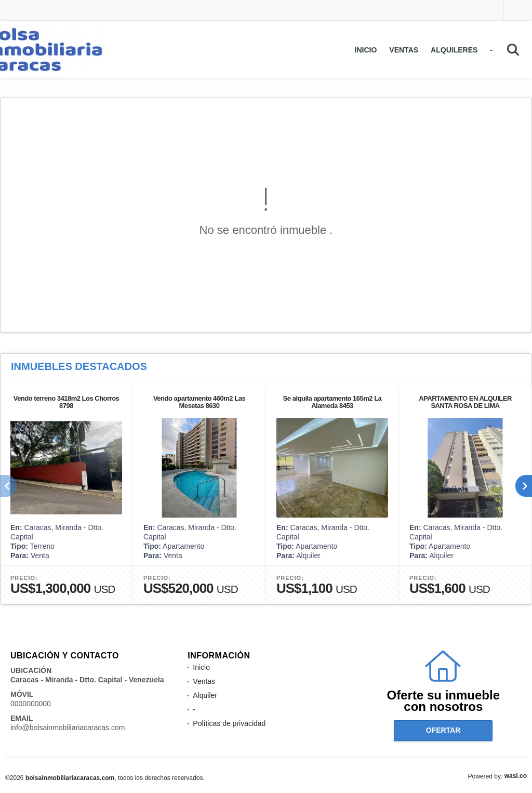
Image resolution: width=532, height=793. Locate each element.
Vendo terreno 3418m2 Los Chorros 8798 (66, 402)
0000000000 (31, 704)
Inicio (366, 50)
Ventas (404, 50)
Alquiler (205, 695)
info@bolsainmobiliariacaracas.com (68, 728)
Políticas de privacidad (229, 723)
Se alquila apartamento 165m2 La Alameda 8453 (332, 402)
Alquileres (454, 50)
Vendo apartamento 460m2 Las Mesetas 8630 (199, 402)
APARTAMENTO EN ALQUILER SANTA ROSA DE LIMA (465, 402)
